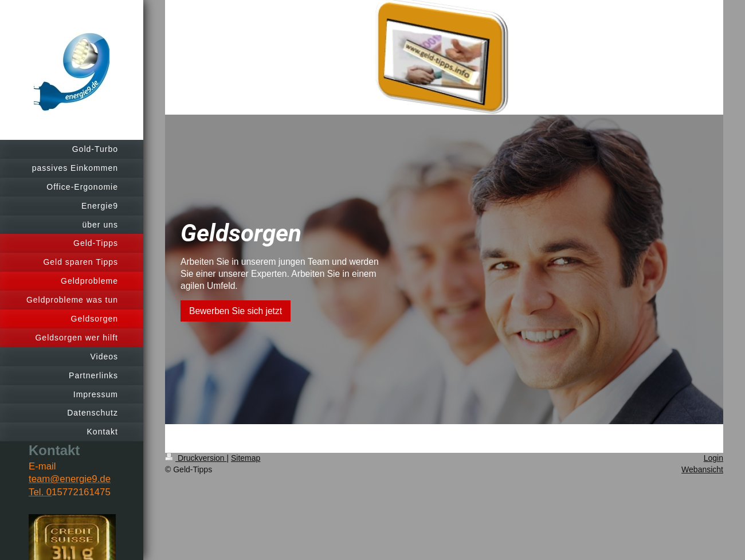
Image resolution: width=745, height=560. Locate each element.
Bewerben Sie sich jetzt (236, 311)
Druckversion (196, 458)
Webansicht (702, 469)
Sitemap (246, 458)
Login (713, 458)
